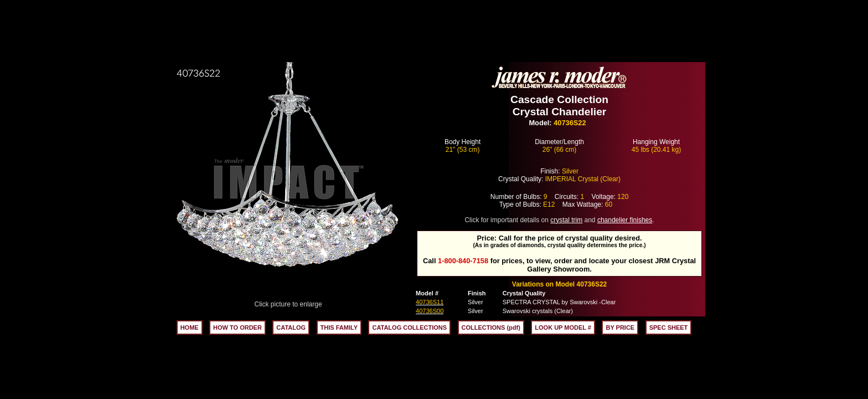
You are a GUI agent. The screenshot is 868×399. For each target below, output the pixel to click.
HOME (190, 328)
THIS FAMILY (339, 328)
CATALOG (291, 328)
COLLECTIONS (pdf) (491, 328)
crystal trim (566, 220)
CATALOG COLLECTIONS (409, 328)
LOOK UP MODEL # (563, 328)
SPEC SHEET (669, 328)
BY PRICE (620, 328)
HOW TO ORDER (237, 328)
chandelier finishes (625, 220)
